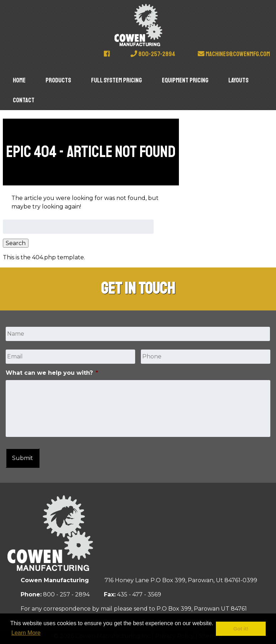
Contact (24, 100)
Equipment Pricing (185, 80)
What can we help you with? (52, 373)
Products (58, 80)
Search (16, 243)
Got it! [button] (241, 629)
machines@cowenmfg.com (234, 54)
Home (19, 80)
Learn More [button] (26, 633)
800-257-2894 (153, 54)
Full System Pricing (116, 80)
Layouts (238, 80)
